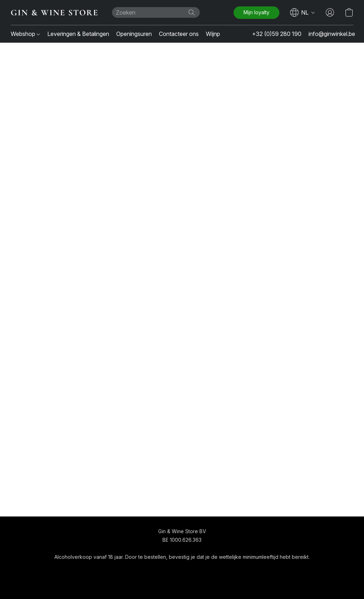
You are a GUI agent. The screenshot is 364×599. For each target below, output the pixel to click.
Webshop (25, 34)
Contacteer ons (179, 34)
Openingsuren (134, 34)
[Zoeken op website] (192, 12)
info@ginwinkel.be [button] (332, 34)
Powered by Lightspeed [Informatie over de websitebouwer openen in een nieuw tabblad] (182, 584)
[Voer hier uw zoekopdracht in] (156, 12)
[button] (54, 12)
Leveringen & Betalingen (78, 34)
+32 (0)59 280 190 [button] (277, 34)
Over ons (208, 570)
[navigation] (303, 12)
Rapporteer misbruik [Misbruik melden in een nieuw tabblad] (250, 570)
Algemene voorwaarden (161, 570)
